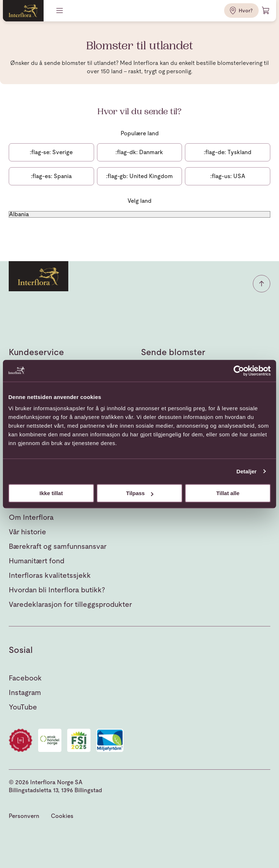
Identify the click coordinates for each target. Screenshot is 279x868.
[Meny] (60, 11)
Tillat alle (228, 493)
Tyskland (228, 152)
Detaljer (247, 471)
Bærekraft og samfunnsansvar (58, 546)
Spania (51, 176)
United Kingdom (139, 176)
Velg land (139, 201)
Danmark (139, 152)
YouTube (23, 707)
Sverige (51, 152)
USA (228, 176)
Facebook (25, 678)
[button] (262, 284)
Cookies (62, 816)
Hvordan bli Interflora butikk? (57, 590)
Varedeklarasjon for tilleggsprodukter (70, 604)
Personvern (24, 816)
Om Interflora (31, 517)
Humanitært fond (37, 561)
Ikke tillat (51, 493)
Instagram (25, 692)
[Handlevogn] (266, 11)
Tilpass (140, 493)
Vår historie (27, 532)
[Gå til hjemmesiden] (23, 11)
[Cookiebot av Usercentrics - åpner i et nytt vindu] (239, 371)
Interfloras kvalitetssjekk (50, 575)
